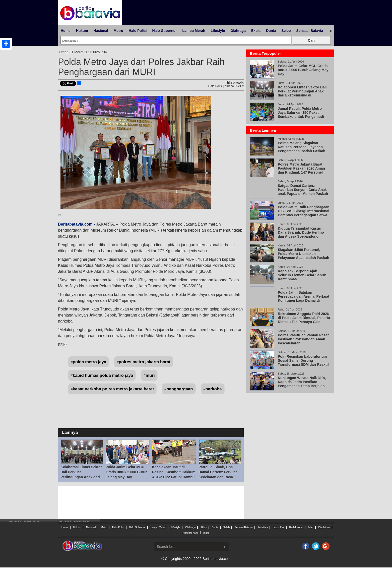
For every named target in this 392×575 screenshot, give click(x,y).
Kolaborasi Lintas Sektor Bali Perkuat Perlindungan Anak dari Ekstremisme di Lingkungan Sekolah (81, 477)
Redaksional (296, 527)
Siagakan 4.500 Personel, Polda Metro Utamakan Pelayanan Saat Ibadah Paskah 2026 (304, 256)
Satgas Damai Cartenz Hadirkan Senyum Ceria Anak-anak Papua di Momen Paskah (303, 190)
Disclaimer (324, 527)
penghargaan (180, 389)
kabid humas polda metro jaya (103, 375)
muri (150, 375)
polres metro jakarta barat (145, 362)
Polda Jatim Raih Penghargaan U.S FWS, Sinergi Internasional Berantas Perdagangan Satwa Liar (304, 213)
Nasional (101, 31)
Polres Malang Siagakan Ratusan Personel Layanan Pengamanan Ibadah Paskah (302, 147)
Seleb (286, 31)
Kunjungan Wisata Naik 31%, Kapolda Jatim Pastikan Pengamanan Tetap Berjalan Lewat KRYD (302, 384)
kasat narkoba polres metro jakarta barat (113, 389)
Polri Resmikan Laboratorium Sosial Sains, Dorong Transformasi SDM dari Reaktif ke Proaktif (303, 362)
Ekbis (256, 31)
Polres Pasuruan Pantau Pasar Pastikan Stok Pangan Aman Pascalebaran (303, 339)
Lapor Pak (279, 527)
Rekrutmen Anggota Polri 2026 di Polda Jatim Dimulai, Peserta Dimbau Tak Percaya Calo (304, 318)
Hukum (82, 31)
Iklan (311, 527)
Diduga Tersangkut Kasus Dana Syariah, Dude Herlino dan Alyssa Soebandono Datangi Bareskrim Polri (301, 234)
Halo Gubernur (164, 31)
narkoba (213, 389)
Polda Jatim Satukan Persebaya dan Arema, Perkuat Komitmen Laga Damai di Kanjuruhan (304, 298)
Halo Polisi (138, 31)
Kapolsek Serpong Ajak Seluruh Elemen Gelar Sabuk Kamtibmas (302, 275)
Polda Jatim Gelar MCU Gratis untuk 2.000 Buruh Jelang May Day (126, 472)
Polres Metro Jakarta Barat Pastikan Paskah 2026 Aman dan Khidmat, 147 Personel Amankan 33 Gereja (301, 170)
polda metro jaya (89, 362)
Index (206, 533)
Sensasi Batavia (310, 31)
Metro (118, 31)
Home (66, 31)
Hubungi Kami (190, 533)
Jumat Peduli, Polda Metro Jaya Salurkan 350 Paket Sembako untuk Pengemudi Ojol (301, 115)
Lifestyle (218, 31)
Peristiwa (263, 527)
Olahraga (238, 31)
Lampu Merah (194, 31)
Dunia (271, 31)
